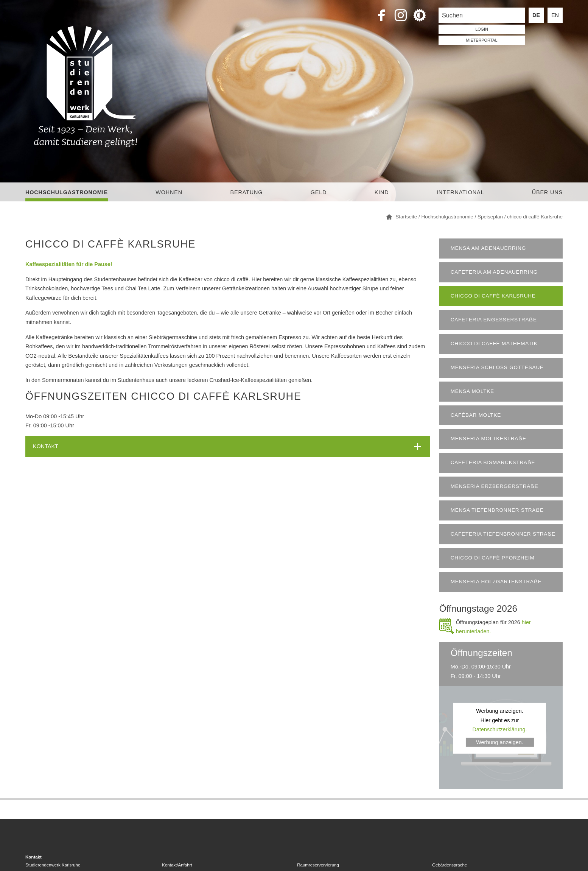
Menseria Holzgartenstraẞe (496, 582)
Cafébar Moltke (476, 415)
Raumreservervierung (318, 865)
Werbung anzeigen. (500, 742)
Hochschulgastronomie (67, 192)
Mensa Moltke (472, 391)
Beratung (246, 192)
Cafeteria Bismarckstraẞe (493, 462)
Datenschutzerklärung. (500, 729)
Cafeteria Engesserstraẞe (494, 320)
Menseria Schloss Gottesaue (497, 367)
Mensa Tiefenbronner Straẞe (497, 510)
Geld (319, 192)
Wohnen (169, 192)
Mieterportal (482, 40)
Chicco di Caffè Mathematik (494, 344)
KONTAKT (46, 446)
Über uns (547, 192)
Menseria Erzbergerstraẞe (495, 486)
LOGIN (482, 29)
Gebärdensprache (450, 865)
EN (555, 15)
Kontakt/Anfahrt (177, 865)
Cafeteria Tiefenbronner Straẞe (503, 534)
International (460, 192)
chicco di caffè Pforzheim (493, 558)
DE (536, 15)
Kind (382, 192)
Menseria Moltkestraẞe (488, 439)
